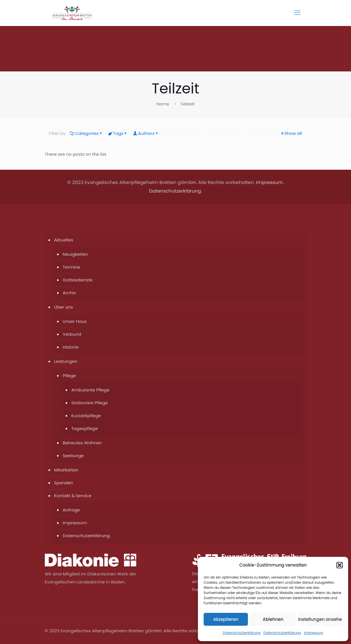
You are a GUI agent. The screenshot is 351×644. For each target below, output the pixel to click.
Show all (291, 133)
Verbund (72, 334)
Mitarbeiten (66, 470)
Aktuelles (64, 240)
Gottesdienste (78, 280)
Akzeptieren (226, 619)
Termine (72, 267)
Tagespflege (85, 428)
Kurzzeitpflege (86, 416)
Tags (118, 133)
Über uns (64, 307)
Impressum (314, 633)
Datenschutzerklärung (242, 633)
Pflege (69, 376)
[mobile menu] (297, 13)
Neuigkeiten (75, 254)
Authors (146, 133)
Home (163, 104)
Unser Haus (75, 321)
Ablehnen (273, 619)
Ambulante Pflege (91, 390)
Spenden (64, 483)
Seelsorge (73, 456)
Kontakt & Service (73, 496)
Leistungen (66, 361)
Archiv (70, 293)
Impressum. (270, 182)
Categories (86, 133)
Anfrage (71, 510)
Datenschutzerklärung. (175, 191)
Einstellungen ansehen (320, 619)
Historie (71, 347)
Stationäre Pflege (90, 403)
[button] (340, 565)
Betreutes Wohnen (82, 443)
